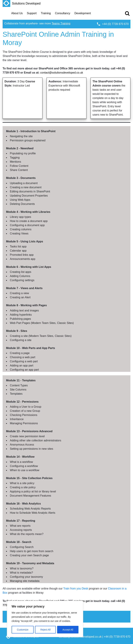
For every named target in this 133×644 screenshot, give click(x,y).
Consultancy (63, 13)
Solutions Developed (22, 3)
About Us (17, 13)
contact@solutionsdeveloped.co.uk (62, 73)
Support (32, 13)
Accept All (68, 630)
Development (83, 13)
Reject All (45, 630)
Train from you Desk (76, 589)
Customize (23, 630)
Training (46, 13)
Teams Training (61, 23)
